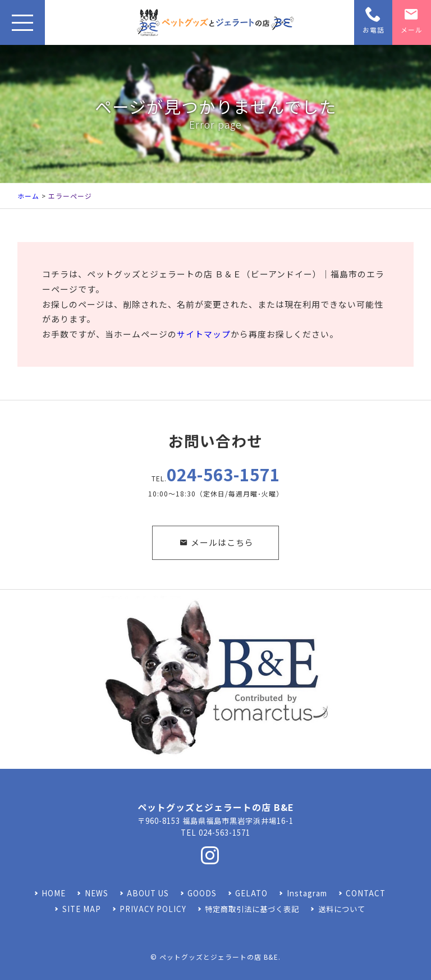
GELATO (251, 893)
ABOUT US (148, 893)
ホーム (28, 196)
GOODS (202, 893)
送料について (342, 909)
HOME (54, 893)
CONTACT (366, 893)
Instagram (307, 893)
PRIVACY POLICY (153, 909)
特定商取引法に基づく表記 (252, 909)
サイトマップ (204, 334)
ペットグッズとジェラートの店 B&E (219, 957)
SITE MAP (82, 909)
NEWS (97, 893)
